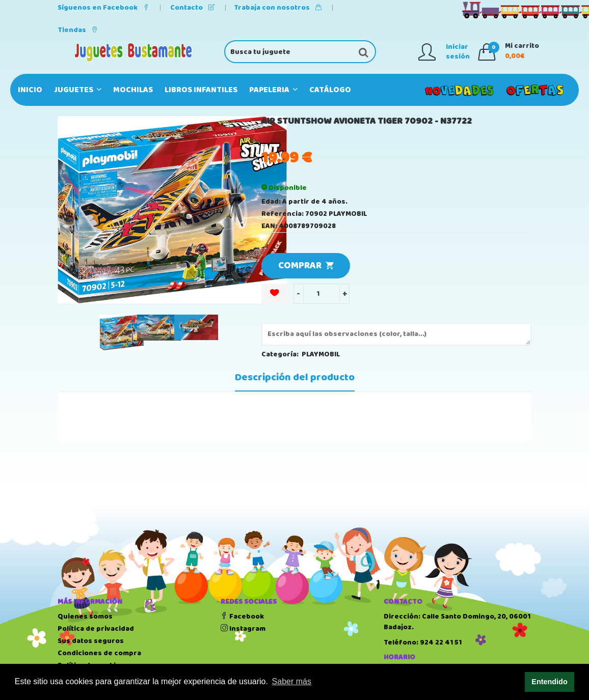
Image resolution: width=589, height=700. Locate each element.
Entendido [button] (549, 682)
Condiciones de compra (99, 653)
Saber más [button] (292, 681)
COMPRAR (306, 266)
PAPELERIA (273, 90)
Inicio (30, 90)
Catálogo (330, 90)
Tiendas (78, 30)
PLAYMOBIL (321, 354)
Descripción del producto (295, 378)
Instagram (243, 629)
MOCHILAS (133, 90)
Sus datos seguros (91, 641)
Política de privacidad (96, 629)
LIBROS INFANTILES (201, 90)
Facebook (242, 617)
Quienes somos (85, 617)
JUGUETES (78, 90)
